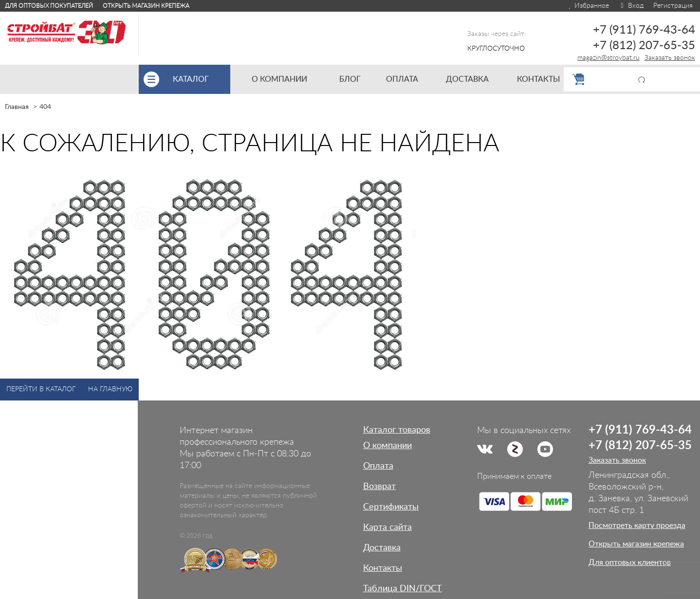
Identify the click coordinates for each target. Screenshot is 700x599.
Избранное (588, 6)
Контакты (383, 568)
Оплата (378, 466)
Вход (631, 6)
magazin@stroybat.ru (608, 58)
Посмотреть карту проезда (637, 526)
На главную (110, 389)
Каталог (202, 79)
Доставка (382, 548)
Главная (17, 107)
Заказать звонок (670, 58)
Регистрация (673, 6)
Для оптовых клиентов (630, 563)
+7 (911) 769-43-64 (644, 30)
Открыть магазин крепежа (146, 6)
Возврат (379, 487)
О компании (387, 446)
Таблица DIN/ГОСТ (403, 589)
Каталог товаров (397, 430)
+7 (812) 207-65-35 (644, 46)
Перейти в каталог (41, 389)
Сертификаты (391, 507)
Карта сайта (387, 527)
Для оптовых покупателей (49, 6)
